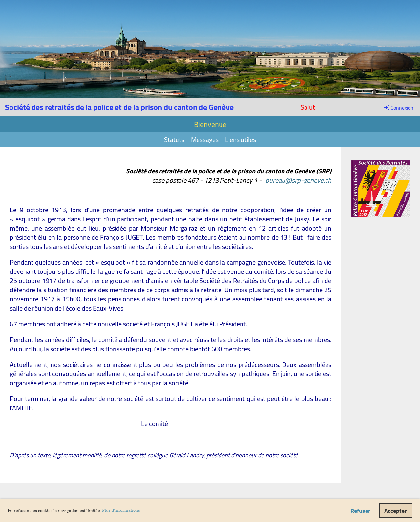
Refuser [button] (360, 511)
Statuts (174, 140)
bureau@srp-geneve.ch (298, 180)
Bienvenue (210, 124)
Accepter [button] (396, 511)
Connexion (398, 108)
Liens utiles (241, 140)
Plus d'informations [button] (121, 510)
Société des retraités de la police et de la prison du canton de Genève (119, 107)
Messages (205, 140)
